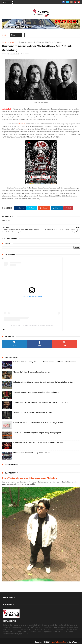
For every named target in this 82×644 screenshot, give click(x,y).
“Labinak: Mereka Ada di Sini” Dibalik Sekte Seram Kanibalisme (38, 443)
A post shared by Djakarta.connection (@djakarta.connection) (32, 325)
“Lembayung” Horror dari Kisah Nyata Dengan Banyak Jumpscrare (40, 403)
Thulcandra (22, 124)
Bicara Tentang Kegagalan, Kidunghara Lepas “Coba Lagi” (30, 478)
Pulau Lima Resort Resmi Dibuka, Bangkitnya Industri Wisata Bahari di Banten (44, 382)
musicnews (12, 42)
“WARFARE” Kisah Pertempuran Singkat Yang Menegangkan (37, 433)
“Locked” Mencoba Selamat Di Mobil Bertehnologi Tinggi (36, 392)
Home (4, 35)
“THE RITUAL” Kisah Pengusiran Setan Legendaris (33, 413)
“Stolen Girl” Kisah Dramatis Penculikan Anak (31, 372)
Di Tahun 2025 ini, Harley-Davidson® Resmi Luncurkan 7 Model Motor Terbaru (45, 362)
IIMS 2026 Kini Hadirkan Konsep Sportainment (32, 453)
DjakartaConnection (58, 642)
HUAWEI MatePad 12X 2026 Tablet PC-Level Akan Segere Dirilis (38, 423)
